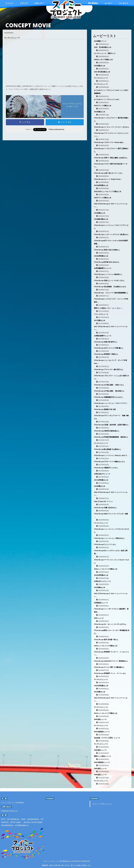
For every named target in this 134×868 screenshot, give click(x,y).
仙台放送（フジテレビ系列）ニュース (107, 738)
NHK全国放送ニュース (102, 732)
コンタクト (124, 3)
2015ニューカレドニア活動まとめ (106, 646)
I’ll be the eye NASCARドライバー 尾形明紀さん (111, 661)
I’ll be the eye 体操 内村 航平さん (106, 342)
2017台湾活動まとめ (101, 480)
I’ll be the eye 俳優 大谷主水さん (105, 508)
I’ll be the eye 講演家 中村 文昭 (105, 409)
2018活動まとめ (100, 213)
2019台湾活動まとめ (101, 185)
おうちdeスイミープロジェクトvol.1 (107, 99)
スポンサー (39, 3)
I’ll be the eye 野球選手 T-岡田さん (106, 354)
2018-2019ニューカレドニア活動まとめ (108, 191)
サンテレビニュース (101, 78)
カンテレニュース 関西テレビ (105, 53)
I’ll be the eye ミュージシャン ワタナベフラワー (111, 403)
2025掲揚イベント (100, 41)
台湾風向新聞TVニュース (103, 336)
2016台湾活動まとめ (101, 575)
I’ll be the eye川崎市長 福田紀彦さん (107, 431)
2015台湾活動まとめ (101, 686)
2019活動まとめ (100, 112)
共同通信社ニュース (101, 603)
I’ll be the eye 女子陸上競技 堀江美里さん (109, 391)
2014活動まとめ (100, 692)
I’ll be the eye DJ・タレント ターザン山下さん (110, 624)
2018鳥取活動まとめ (101, 219)
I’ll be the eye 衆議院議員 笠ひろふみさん (108, 397)
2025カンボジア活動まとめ (103, 60)
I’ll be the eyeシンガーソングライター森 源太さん (111, 234)
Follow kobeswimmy (56, 129)
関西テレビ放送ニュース (102, 756)
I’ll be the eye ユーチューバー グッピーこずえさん (112, 127)
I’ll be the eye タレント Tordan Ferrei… (108, 179)
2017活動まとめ (100, 320)
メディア (24, 3)
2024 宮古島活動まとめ (102, 72)
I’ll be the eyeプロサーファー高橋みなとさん (110, 462)
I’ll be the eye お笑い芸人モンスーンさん (108, 173)
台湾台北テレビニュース (102, 581)
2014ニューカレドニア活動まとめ (106, 713)
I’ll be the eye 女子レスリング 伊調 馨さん (109, 348)
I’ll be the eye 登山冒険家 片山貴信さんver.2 (110, 287)
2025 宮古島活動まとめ (103, 47)
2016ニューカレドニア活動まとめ (106, 569)
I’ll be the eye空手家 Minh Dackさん (107, 262)
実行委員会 (93, 3)
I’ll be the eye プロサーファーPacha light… (109, 142)
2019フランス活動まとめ (103, 106)
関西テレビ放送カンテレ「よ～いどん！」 (109, 308)
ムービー (108, 3)
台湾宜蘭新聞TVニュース (103, 268)
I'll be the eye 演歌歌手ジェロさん (106, 468)
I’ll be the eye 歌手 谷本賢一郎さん (106, 640)
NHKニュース (99, 618)
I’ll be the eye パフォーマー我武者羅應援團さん (111, 293)
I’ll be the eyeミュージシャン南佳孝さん (108, 274)
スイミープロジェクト (102, 804)
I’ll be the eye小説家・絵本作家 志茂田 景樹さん (111, 425)
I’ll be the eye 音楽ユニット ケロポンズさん (109, 280)
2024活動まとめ (100, 66)
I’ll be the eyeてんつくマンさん (105, 544)
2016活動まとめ (100, 486)
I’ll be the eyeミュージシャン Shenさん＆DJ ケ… (111, 455)
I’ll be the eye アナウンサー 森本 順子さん (109, 369)
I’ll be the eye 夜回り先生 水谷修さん (107, 250)
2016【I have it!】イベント (103, 501)
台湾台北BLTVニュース (102, 474)
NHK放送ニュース (100, 719)
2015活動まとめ (100, 587)
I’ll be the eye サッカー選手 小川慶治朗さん (109, 667)
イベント (9, 3)
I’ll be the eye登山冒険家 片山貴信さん (107, 449)
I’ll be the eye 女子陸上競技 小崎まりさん (109, 385)
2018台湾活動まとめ (101, 256)
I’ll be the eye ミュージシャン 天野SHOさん (109, 538)
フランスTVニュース (101, 314)
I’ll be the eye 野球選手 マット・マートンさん (110, 673)
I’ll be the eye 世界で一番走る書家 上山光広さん (111, 158)
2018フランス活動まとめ (103, 198)
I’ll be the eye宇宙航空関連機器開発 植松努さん (111, 437)
